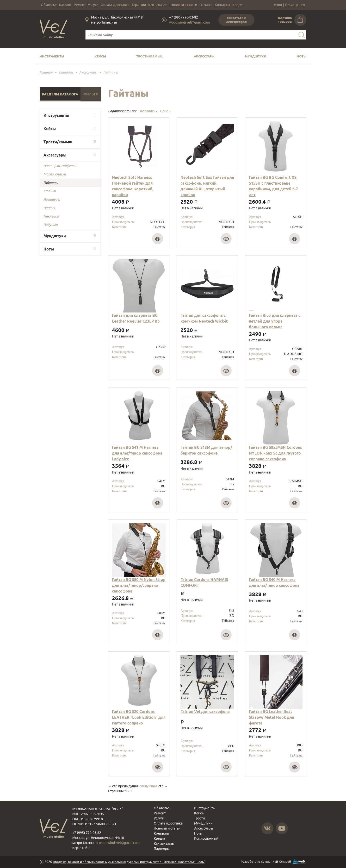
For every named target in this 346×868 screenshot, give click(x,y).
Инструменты (52, 56)
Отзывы (206, 5)
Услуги (93, 5)
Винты (49, 208)
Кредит (238, 5)
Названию (148, 111)
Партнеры (162, 849)
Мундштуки (256, 56)
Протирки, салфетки (60, 166)
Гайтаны (51, 183)
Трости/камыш (150, 56)
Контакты (222, 5)
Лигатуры (52, 200)
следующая (148, 786)
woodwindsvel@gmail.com (189, 22)
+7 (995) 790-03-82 (184, 17)
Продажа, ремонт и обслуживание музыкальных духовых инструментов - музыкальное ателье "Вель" (129, 862)
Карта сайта (81, 848)
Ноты (302, 56)
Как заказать (158, 5)
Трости (199, 818)
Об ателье (49, 5)
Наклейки (51, 216)
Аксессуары (204, 56)
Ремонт (80, 5)
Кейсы (100, 56)
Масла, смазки (55, 174)
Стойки (50, 191)
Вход (278, 5)
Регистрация (295, 5)
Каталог (65, 5)
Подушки (51, 225)
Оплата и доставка (115, 5)
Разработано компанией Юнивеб (274, 862)
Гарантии (139, 5)
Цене (166, 111)
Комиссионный (206, 838)
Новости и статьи (184, 5)
